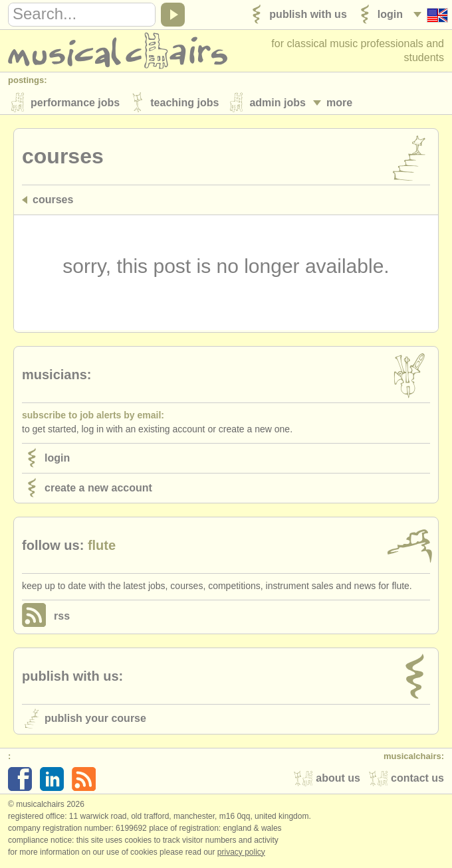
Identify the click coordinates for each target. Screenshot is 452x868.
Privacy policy (241, 854)
